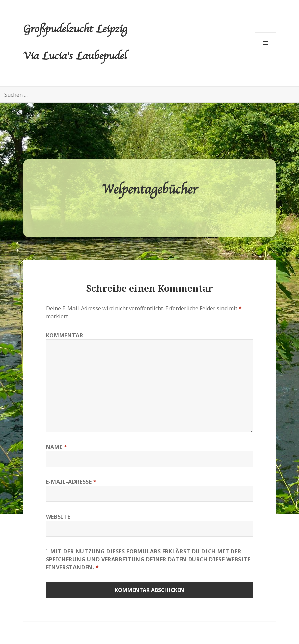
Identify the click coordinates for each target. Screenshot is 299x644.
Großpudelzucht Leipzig (75, 30)
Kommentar (65, 335)
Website (58, 517)
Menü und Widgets (265, 54)
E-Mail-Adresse (71, 482)
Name (57, 447)
